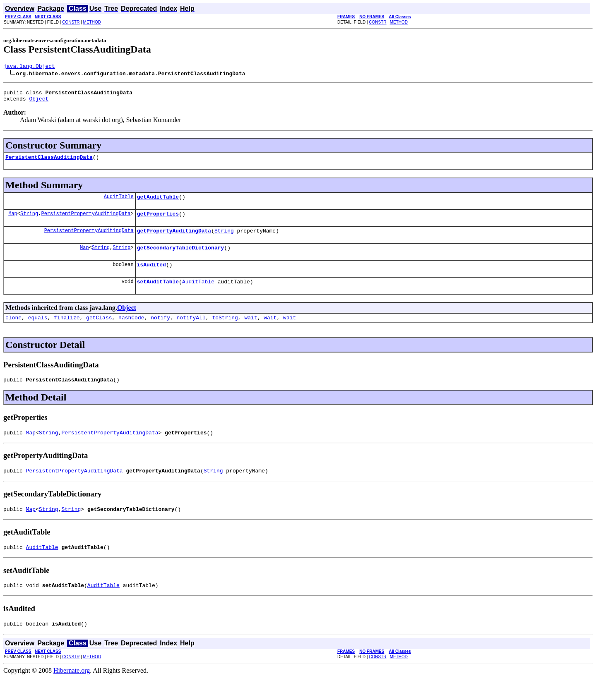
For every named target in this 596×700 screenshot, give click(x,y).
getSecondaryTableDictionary (181, 257)
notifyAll (191, 331)
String (29, 221)
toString (225, 331)
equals (38, 331)
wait (251, 331)
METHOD (92, 22)
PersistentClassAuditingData (49, 162)
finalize (67, 331)
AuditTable (119, 203)
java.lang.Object (29, 67)
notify (160, 331)
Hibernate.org (72, 693)
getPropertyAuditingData (174, 239)
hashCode (131, 331)
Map (13, 221)
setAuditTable (158, 294)
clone (13, 331)
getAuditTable (158, 203)
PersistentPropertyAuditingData (86, 221)
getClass (99, 331)
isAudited (151, 276)
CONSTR (71, 22)
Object (39, 102)
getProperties (158, 221)
